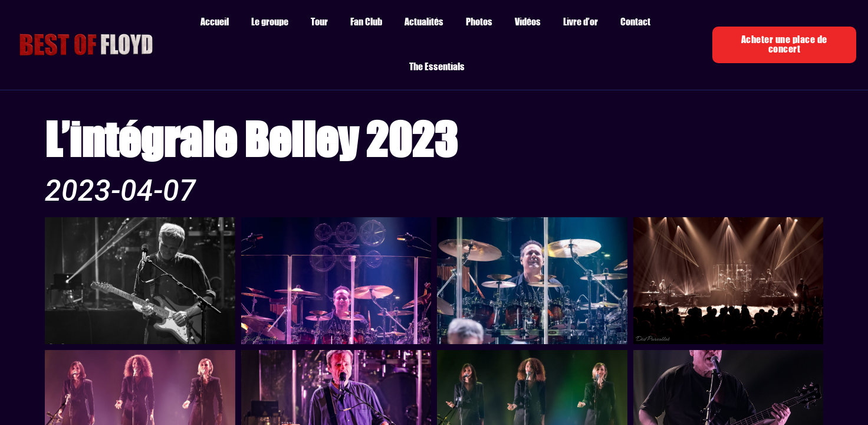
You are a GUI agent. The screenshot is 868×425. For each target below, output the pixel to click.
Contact (635, 22)
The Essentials (437, 67)
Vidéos (528, 22)
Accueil (215, 22)
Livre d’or (581, 22)
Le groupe (270, 22)
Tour (319, 22)
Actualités (424, 22)
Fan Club (366, 22)
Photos (479, 22)
